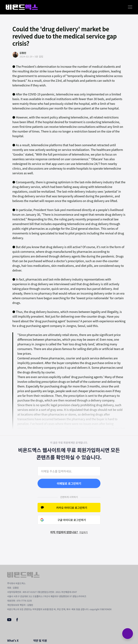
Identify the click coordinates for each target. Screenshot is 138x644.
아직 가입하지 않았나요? (69, 532)
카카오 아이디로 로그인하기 (72, 508)
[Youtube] (9, 620)
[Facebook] (17, 620)
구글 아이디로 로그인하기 (72, 520)
